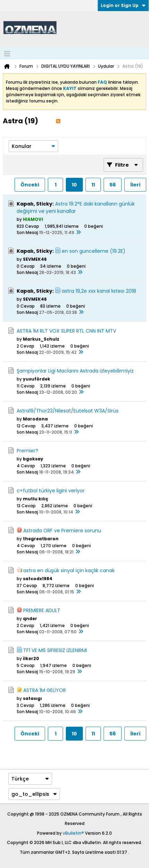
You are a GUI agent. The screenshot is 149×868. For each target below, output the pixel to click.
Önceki (30, 185)
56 (113, 185)
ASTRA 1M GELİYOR (45, 690)
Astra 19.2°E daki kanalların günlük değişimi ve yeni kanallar (76, 207)
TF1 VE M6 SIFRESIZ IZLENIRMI (55, 650)
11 (93, 185)
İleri (135, 185)
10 (74, 185)
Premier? (27, 451)
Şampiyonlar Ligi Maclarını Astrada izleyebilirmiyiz (75, 371)
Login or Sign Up (123, 5)
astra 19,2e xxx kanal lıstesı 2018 (99, 291)
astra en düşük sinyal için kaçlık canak (69, 570)
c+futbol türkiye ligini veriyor (51, 491)
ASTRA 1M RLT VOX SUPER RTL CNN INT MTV (66, 331)
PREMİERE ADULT (42, 610)
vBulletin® (73, 833)
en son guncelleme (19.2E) (94, 251)
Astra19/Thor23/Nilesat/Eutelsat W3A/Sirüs (68, 411)
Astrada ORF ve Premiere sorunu (62, 531)
